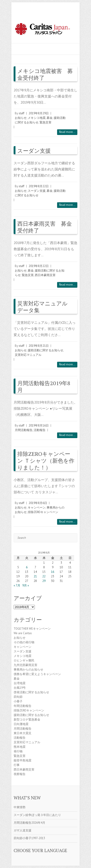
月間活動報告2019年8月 (44, 387)
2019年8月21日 (39, 346)
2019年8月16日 (39, 425)
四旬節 (18, 697)
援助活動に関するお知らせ (45, 350)
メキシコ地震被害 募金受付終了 (45, 74)
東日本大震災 (23, 733)
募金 (50, 118)
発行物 (18, 751)
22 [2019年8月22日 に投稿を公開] (44, 576)
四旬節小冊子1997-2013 (29, 838)
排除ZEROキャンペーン (43, 512)
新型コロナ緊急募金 (27, 720)
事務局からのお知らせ (28, 670)
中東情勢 (20, 807)
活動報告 (40, 430)
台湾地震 (20, 683)
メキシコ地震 (37, 118)
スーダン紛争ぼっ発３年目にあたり (37, 815)
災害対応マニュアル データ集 (45, 307)
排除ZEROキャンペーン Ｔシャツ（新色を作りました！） (46, 461)
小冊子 (18, 701)
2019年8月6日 (38, 503)
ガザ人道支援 (23, 830)
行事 (17, 765)
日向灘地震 (21, 724)
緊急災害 (45, 122)
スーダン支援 (34, 151)
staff (21, 113)
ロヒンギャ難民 (24, 660)
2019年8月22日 (39, 186)
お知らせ (21, 118)
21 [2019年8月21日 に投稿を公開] (35, 576)
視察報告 (20, 774)
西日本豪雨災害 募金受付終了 (45, 227)
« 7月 (17, 585)
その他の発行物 (24, 642)
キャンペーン (37, 508)
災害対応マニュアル (28, 355)
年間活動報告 (23, 706)
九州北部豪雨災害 (25, 665)
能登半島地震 (23, 760)
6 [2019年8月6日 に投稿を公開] (27, 567)
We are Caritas (23, 633)
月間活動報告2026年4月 (29, 823)
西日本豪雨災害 (45, 275)
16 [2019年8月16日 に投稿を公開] (53, 572)
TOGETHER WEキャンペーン (32, 629)
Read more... (67, 132)
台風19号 (20, 688)
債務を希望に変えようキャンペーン (37, 674)
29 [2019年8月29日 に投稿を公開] (44, 581)
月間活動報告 (24, 430)
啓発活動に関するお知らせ (31, 692)
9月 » (26, 585)
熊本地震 (20, 747)
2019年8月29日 (39, 113)
